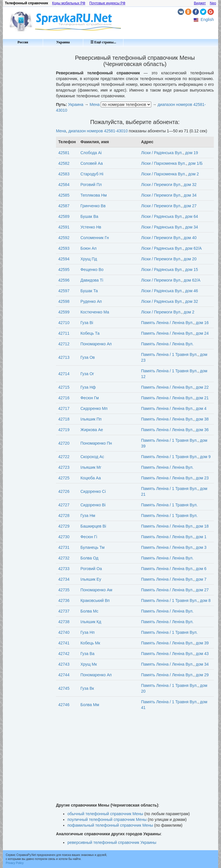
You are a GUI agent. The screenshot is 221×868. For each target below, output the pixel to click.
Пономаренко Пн (96, 443)
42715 (64, 387)
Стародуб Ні (92, 174)
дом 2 (193, 174)
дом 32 (190, 185)
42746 (64, 705)
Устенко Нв (91, 227)
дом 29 (202, 675)
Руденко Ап (91, 301)
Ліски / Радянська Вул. (162, 153)
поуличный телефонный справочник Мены (107, 819)
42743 (64, 664)
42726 (64, 491)
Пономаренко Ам (96, 590)
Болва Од (89, 558)
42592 (64, 238)
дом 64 (192, 216)
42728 (64, 516)
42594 (64, 259)
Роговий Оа (91, 569)
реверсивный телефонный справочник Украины (112, 842)
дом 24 (202, 333)
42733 (64, 569)
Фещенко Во (92, 270)
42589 (64, 216)
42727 (64, 505)
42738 (64, 622)
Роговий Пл (91, 185)
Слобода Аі (91, 153)
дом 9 (205, 457)
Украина (63, 42)
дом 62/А (193, 248)
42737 (64, 611)
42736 (64, 600)
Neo (213, 3)
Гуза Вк (87, 688)
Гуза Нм (88, 516)
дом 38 (202, 419)
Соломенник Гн (95, 238)
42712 (64, 344)
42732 (64, 558)
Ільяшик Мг (91, 467)
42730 (64, 537)
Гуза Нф (88, 387)
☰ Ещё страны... (103, 42)
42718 (64, 419)
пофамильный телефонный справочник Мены (110, 825)
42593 (64, 248)
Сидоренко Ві (93, 505)
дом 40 (190, 238)
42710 (64, 323)
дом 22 (202, 387)
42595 (64, 270)
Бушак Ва (89, 216)
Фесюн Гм (90, 398)
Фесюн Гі (89, 537)
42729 (64, 526)
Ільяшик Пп (91, 419)
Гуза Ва (87, 654)
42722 (64, 457)
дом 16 (202, 323)
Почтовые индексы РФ (107, 3)
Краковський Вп (95, 600)
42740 (64, 632)
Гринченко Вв (93, 206)
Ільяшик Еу (91, 579)
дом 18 (202, 526)
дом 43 (202, 654)
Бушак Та (89, 291)
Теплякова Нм (94, 195)
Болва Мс (89, 611)
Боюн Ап (88, 248)
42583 (64, 174)
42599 (64, 312)
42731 (64, 547)
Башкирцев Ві (93, 526)
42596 (64, 280)
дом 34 (190, 195)
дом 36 (202, 430)
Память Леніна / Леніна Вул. (167, 323)
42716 (64, 398)
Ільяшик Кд (91, 622)
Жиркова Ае (92, 430)
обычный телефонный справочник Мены (105, 814)
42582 (64, 163)
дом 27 (190, 206)
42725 (64, 478)
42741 (64, 643)
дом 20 (190, 259)
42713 (64, 357)
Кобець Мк (90, 643)
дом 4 (201, 408)
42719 (64, 430)
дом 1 (201, 537)
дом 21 (202, 398)
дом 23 (202, 478)
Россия (23, 42)
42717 (64, 408)
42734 (64, 579)
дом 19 (192, 153)
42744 (64, 675)
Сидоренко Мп (94, 408)
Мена (95, 104)
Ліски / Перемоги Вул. (161, 185)
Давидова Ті (92, 280)
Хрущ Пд (89, 259)
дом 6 (201, 569)
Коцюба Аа (91, 478)
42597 (64, 291)
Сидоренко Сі (93, 491)
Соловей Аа (92, 163)
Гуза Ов (88, 357)
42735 (64, 590)
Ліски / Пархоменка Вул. (164, 163)
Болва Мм (90, 705)
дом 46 (192, 291)
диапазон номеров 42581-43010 (98, 131)
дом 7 (201, 579)
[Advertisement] (27, 135)
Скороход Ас (92, 457)
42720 (64, 443)
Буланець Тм (92, 547)
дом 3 (201, 547)
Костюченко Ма (95, 312)
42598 (64, 301)
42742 (64, 654)
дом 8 (205, 600)
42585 (64, 195)
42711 (64, 333)
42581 (64, 153)
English (207, 20)
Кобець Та (90, 333)
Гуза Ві (87, 323)
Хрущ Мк (89, 664)
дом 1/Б (195, 163)
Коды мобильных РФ (69, 3)
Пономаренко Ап (96, 344)
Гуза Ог (87, 374)
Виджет (200, 3)
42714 (64, 374)
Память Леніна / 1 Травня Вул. (169, 354)
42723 (64, 467)
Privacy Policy (15, 863)
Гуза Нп (87, 632)
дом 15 (192, 270)
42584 (64, 185)
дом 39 (202, 643)
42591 (64, 227)
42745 (64, 688)
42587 (64, 206)
